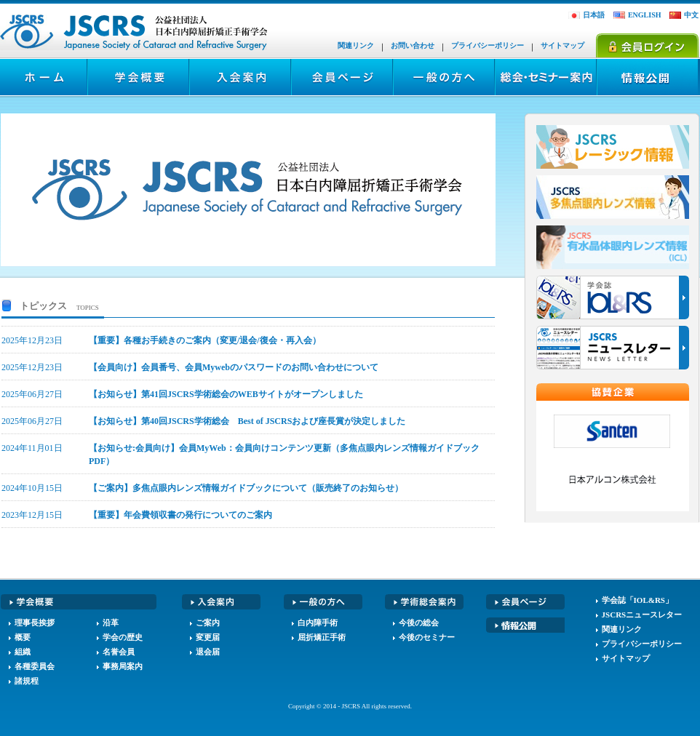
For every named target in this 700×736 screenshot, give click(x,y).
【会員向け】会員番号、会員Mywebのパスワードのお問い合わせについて (234, 367)
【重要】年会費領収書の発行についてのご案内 (180, 515)
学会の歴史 (123, 637)
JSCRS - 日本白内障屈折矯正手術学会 (135, 32)
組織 (23, 652)
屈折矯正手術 (322, 637)
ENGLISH (645, 15)
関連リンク (356, 45)
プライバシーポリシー (488, 45)
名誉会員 (119, 652)
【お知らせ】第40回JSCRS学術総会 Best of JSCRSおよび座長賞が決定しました (247, 421)
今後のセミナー (427, 637)
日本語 (594, 15)
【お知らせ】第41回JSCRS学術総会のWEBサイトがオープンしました (226, 394)
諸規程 (27, 681)
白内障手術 (318, 623)
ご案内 (208, 623)
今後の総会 (419, 623)
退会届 (208, 652)
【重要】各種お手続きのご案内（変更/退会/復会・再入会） (205, 340)
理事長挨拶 (35, 623)
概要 (23, 637)
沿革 (111, 623)
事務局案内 (123, 666)
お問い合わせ (413, 45)
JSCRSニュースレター (642, 615)
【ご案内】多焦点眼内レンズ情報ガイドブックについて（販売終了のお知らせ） (246, 488)
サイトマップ (562, 45)
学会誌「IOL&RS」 (637, 600)
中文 (691, 15)
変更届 (208, 637)
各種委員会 (35, 666)
